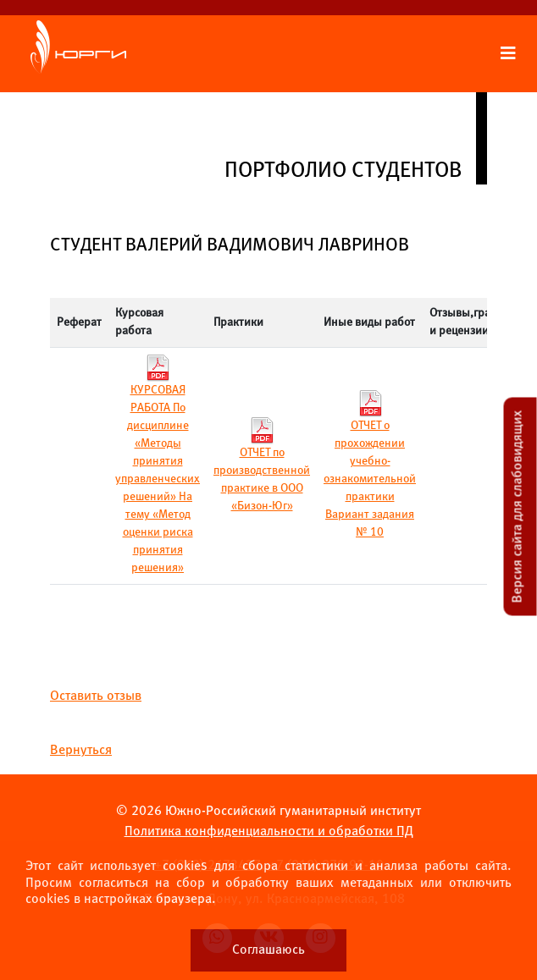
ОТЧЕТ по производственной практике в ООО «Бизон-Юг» (262, 468)
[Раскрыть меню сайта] (508, 54)
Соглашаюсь (268, 950)
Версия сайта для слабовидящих (518, 507)
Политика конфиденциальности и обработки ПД (269, 831)
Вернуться (81, 750)
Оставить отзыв (96, 696)
